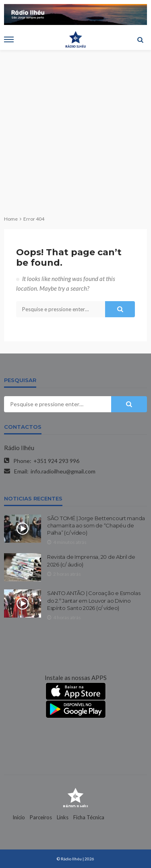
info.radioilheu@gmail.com (63, 471)
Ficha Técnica (89, 817)
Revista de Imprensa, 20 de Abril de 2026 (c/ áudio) (91, 560)
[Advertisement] (75, 129)
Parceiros (41, 817)
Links (63, 817)
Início (19, 817)
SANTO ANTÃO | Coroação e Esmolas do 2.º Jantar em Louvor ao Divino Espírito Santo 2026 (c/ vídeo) (94, 600)
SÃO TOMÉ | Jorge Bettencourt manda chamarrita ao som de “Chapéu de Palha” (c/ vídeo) (96, 525)
